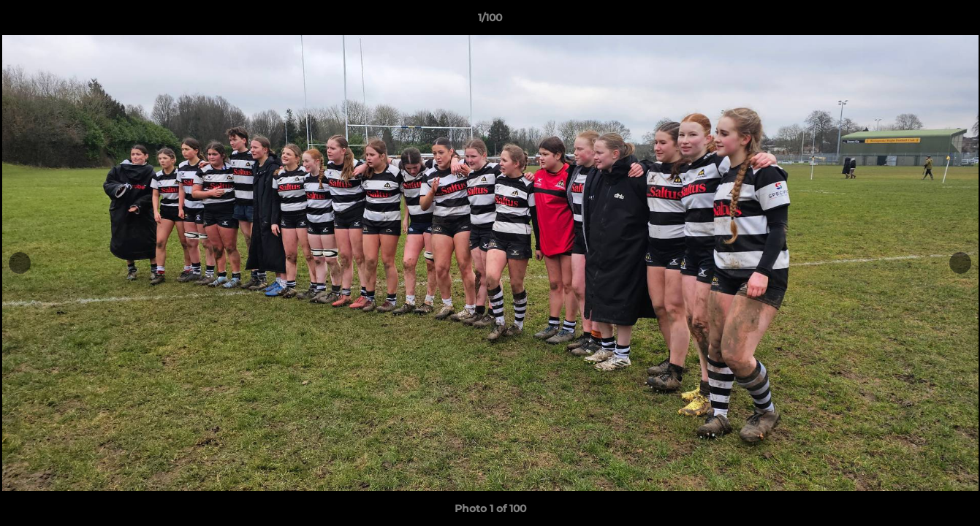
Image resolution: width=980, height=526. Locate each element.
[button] (954, 21)
